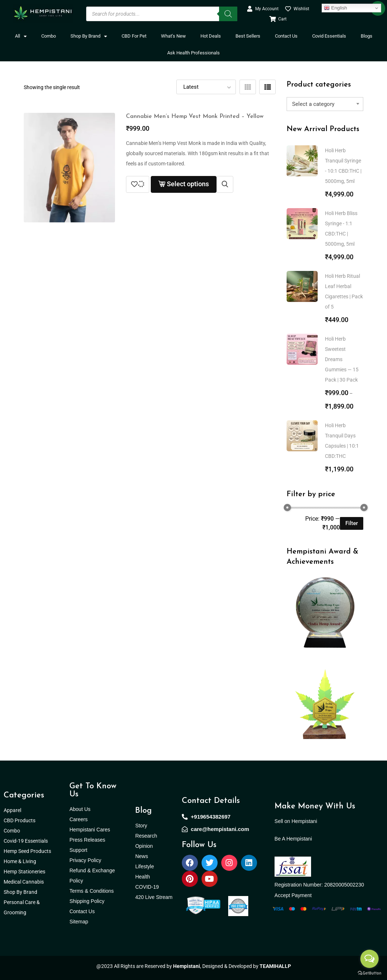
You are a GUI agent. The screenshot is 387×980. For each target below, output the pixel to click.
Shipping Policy (87, 901)
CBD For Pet (134, 36)
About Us (80, 809)
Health (142, 877)
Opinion (144, 846)
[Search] (228, 14)
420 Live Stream (154, 897)
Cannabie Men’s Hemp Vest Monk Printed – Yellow (195, 116)
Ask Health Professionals (193, 53)
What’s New (173, 36)
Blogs (367, 36)
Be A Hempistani (293, 839)
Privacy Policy (85, 860)
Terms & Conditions (91, 891)
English (335, 8)
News (141, 856)
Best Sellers (248, 36)
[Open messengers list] (369, 959)
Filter (352, 523)
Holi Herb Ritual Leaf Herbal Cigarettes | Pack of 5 (344, 291)
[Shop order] (206, 87)
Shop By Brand (89, 36)
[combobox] (325, 104)
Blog (143, 811)
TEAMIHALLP (275, 966)
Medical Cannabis (24, 882)
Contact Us (286, 36)
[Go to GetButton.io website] (369, 973)
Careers (78, 819)
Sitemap (79, 922)
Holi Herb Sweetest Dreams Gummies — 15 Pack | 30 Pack (342, 359)
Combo (49, 36)
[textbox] (325, 104)
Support (78, 850)
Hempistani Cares (90, 830)
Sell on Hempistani (296, 821)
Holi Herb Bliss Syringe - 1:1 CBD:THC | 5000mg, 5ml (341, 229)
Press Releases (87, 840)
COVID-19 (147, 887)
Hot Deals (211, 36)
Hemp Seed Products (29, 851)
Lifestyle (144, 866)
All (21, 36)
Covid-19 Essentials (30, 841)
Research (146, 836)
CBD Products (20, 820)
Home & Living (20, 861)
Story (141, 826)
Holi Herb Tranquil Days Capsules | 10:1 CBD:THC (342, 441)
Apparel (12, 810)
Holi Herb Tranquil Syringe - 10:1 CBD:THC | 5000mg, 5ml (343, 166)
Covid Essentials (329, 36)
